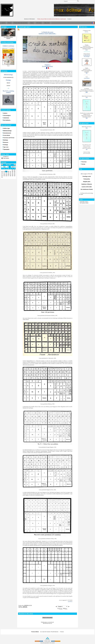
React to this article (47, 618)
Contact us (6, 157)
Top (47, 639)
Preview (60, 609)
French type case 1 (25, 27)
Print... (65, 609)
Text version (6, 158)
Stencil (8, 83)
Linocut (8, 86)
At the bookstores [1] (8, 77)
